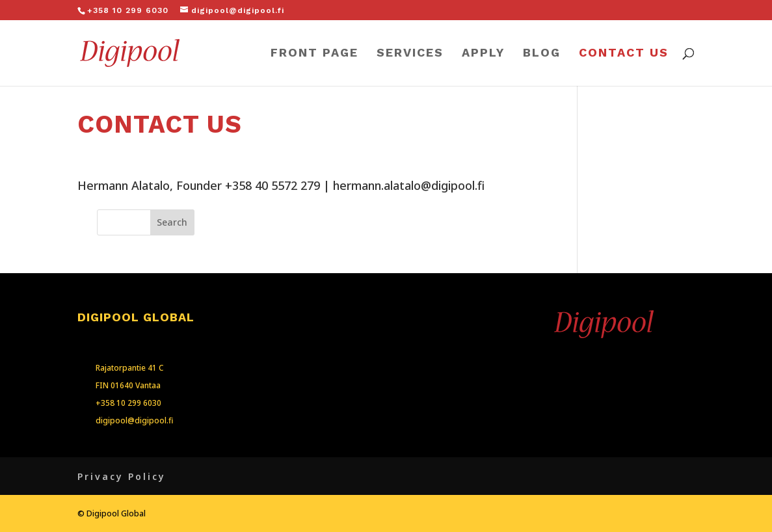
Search (172, 222)
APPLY (483, 54)
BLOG (542, 54)
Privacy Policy (122, 476)
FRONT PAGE (314, 54)
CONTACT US (624, 54)
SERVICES (410, 54)
